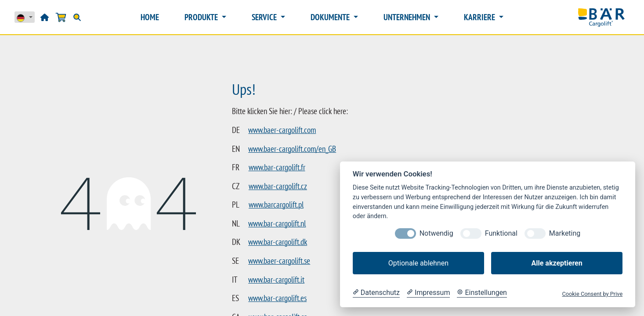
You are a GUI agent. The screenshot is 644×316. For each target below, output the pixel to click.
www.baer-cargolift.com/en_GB (292, 149)
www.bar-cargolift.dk (278, 242)
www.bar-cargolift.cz (278, 186)
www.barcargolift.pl (276, 205)
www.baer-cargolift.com (282, 130)
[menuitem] (176, 17)
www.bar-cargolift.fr (277, 167)
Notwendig (436, 233)
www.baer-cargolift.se (279, 261)
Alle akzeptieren (557, 263)
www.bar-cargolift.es (277, 298)
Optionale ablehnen (418, 263)
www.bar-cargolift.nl (277, 223)
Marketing (565, 233)
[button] (483, 16)
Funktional (501, 233)
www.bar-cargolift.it (276, 280)
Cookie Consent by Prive (592, 294)
